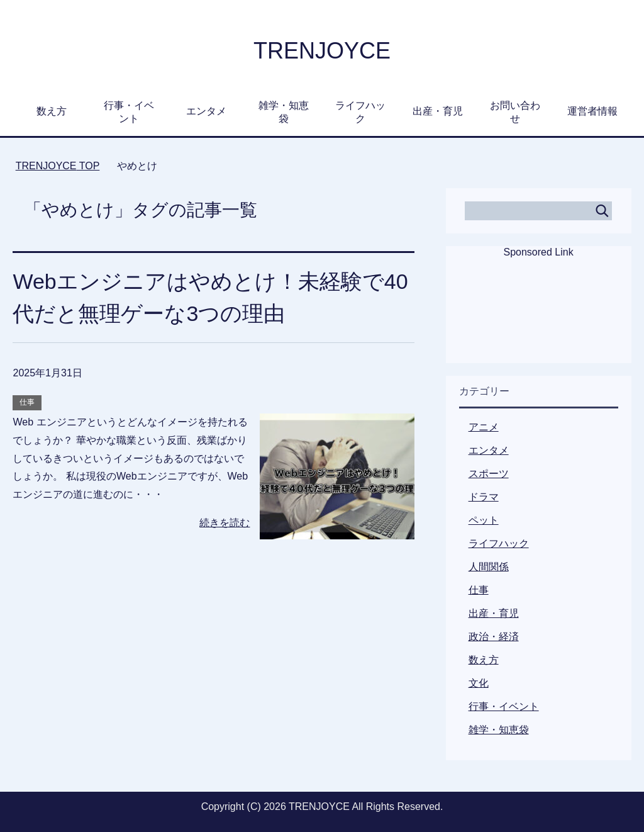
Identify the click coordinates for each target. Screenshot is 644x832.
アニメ (484, 427)
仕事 (27, 402)
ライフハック (360, 112)
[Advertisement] (538, 319)
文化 (479, 683)
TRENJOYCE (322, 51)
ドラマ (484, 497)
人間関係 (489, 567)
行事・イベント (129, 112)
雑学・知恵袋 (284, 112)
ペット (484, 520)
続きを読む (225, 523)
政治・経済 (494, 637)
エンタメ (206, 111)
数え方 (52, 111)
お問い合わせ (515, 112)
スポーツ (489, 474)
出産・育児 (438, 111)
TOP (58, 166)
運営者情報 (592, 111)
